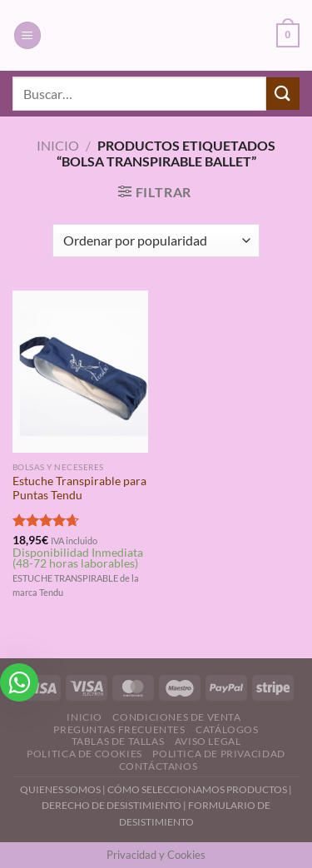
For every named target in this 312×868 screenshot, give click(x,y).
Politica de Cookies (84, 754)
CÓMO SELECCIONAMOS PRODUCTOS (197, 789)
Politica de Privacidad (218, 754)
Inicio (58, 145)
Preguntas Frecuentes (119, 729)
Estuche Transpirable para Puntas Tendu (79, 489)
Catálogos (227, 729)
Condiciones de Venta (176, 717)
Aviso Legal (208, 741)
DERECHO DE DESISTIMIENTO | (115, 805)
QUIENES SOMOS (60, 789)
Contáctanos (158, 766)
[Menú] (27, 35)
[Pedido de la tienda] (156, 241)
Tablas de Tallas (118, 741)
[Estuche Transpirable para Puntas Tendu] (80, 372)
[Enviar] (283, 94)
